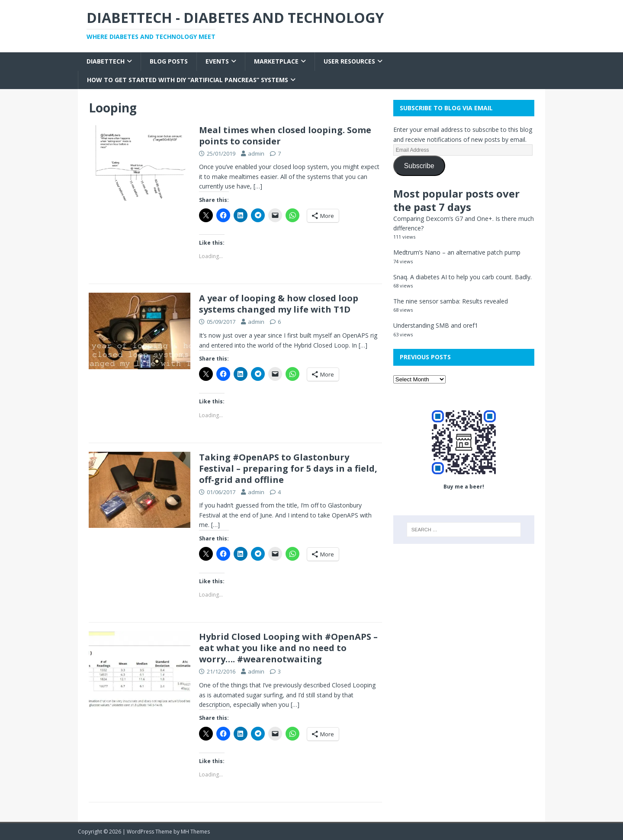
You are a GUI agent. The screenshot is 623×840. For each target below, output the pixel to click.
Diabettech (106, 61)
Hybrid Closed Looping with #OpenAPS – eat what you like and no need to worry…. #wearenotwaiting (288, 648)
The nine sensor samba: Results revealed (451, 301)
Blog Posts (169, 61)
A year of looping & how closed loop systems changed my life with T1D (279, 304)
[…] (258, 186)
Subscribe (419, 166)
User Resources (349, 61)
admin (256, 153)
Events (217, 61)
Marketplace (276, 61)
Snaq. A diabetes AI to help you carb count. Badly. (462, 277)
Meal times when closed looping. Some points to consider (285, 136)
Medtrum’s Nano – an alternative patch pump (457, 252)
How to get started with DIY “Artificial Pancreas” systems (188, 80)
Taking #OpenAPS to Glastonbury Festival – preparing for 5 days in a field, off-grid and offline (288, 468)
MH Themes (195, 832)
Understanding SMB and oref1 (436, 325)
